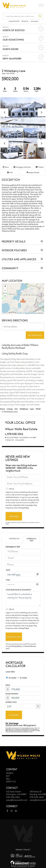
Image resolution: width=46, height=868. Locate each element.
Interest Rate (11, 702)
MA (16, 409)
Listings (10, 409)
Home (2, 409)
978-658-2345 (15, 434)
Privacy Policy (24, 508)
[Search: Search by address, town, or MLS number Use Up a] (20, 16)
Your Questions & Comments (18, 590)
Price (8, 685)
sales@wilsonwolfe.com (17, 800)
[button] (40, 16)
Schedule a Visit (32, 539)
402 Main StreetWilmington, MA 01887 (16, 793)
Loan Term (10, 672)
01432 (38, 409)
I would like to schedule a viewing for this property (23, 599)
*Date (8, 570)
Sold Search (34, 21)
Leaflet (20, 313)
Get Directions (35, 335)
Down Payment (12, 694)
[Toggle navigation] (41, 6)
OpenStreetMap (30, 313)
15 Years (22, 678)
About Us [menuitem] (11, 781)
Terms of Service (30, 646)
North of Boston (14, 30)
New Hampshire (12, 58)
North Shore (11, 49)
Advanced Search (14, 21)
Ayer (32, 409)
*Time (8, 580)
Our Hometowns (13, 40)
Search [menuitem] (10, 773)
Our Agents (20, 440)
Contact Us (10, 440)
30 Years (11, 678)
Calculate (14, 715)
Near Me (26, 21)
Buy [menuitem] (8, 776)
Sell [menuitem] (8, 779)
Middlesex (24, 409)
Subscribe (14, 516)
